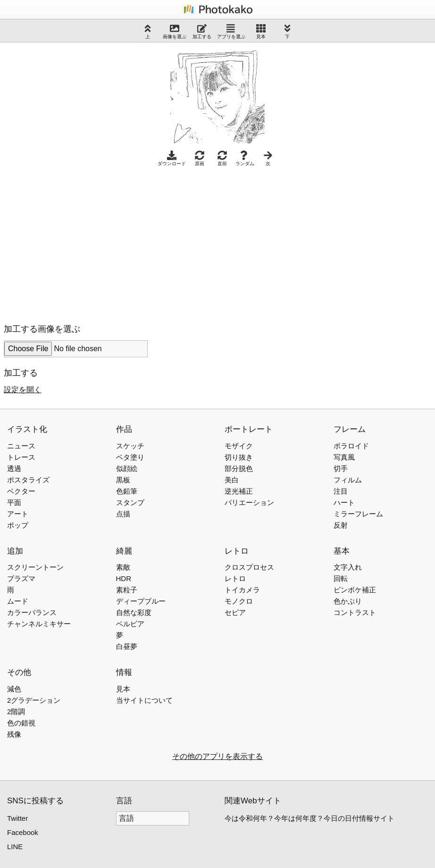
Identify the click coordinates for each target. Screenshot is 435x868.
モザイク (239, 446)
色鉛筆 (127, 491)
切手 (341, 468)
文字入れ (348, 567)
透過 (14, 468)
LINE (15, 847)
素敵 (123, 567)
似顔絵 (127, 468)
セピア (235, 612)
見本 (261, 31)
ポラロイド (351, 446)
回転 (341, 578)
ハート (344, 502)
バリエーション (249, 502)
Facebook (23, 832)
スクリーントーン (35, 567)
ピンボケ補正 (355, 590)
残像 (14, 734)
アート (18, 514)
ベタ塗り (130, 457)
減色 (14, 689)
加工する (202, 31)
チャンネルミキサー (39, 624)
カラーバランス (32, 612)
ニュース (21, 446)
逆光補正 (239, 491)
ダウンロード (172, 158)
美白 (232, 480)
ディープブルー (141, 601)
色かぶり (348, 601)
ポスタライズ (28, 480)
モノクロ (239, 601)
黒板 (123, 480)
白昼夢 (127, 646)
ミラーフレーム (358, 514)
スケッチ (130, 446)
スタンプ (130, 502)
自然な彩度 (134, 612)
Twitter (17, 818)
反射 (341, 525)
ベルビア (130, 624)
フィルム (348, 480)
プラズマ (21, 578)
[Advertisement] (83, 243)
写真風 (344, 457)
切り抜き (239, 457)
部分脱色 (239, 468)
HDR (124, 578)
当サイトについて (144, 700)
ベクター (21, 491)
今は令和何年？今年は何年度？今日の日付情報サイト (310, 818)
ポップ (18, 525)
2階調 (16, 712)
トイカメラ (242, 590)
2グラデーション (34, 700)
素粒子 (127, 590)
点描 (123, 514)
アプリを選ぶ (231, 31)
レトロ (235, 578)
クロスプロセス (249, 567)
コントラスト (355, 612)
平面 (14, 502)
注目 (341, 491)
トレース (21, 457)
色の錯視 (21, 723)
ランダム (245, 158)
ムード (18, 601)
